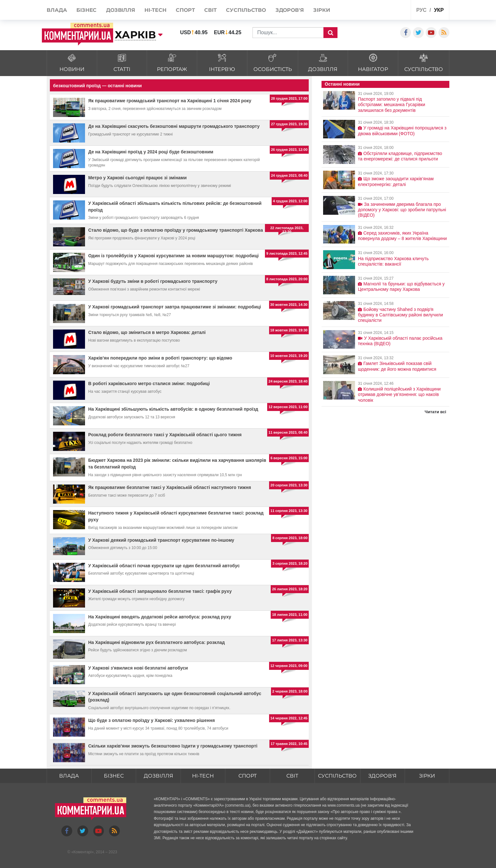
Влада (69, 776)
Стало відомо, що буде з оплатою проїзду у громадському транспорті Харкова (176, 230)
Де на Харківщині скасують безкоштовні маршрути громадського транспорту (174, 126)
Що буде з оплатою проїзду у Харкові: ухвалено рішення (151, 720)
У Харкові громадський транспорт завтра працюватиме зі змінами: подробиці (175, 307)
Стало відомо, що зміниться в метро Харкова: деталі (147, 332)
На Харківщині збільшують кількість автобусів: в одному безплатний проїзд (173, 409)
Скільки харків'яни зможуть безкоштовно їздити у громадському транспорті (173, 746)
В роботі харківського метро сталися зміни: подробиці (149, 384)
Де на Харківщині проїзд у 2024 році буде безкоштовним (151, 152)
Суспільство (337, 776)
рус (422, 10)
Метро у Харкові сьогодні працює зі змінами (137, 178)
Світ (292, 776)
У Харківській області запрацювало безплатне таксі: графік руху (160, 591)
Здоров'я (382, 776)
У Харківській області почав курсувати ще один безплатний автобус (164, 566)
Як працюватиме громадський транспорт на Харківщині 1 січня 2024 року (170, 101)
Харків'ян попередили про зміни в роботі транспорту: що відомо (160, 358)
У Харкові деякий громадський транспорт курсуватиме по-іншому (161, 540)
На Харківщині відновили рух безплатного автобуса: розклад (156, 642)
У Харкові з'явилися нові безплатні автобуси (138, 668)
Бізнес (114, 776)
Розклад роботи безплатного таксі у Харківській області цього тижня (165, 435)
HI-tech (203, 776)
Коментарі (83, 852)
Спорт (248, 776)
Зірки (427, 776)
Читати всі (435, 412)
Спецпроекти (382, 11)
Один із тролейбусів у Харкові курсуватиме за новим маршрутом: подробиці (173, 256)
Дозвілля (159, 776)
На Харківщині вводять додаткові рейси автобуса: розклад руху (160, 617)
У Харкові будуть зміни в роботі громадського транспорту (153, 281)
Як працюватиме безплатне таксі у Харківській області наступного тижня (170, 487)
